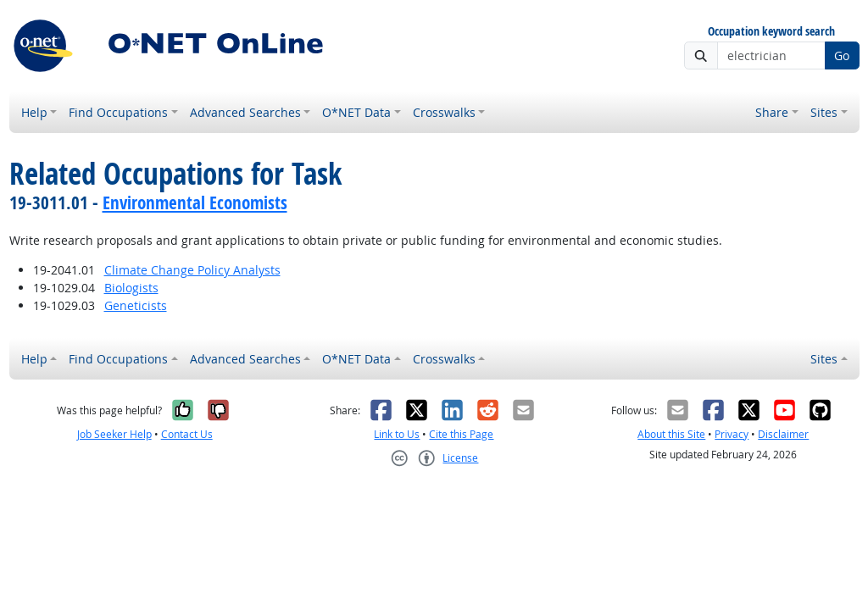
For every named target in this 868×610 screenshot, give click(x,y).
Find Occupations (118, 112)
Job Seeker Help (114, 434)
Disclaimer (783, 434)
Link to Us (397, 434)
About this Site (671, 434)
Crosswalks (444, 112)
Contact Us (187, 434)
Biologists (131, 288)
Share (772, 112)
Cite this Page (461, 434)
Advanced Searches (245, 112)
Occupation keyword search (771, 32)
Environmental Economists (195, 202)
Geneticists (136, 305)
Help (34, 112)
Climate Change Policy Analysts (192, 270)
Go (842, 55)
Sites (824, 112)
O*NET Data (356, 112)
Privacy (732, 434)
